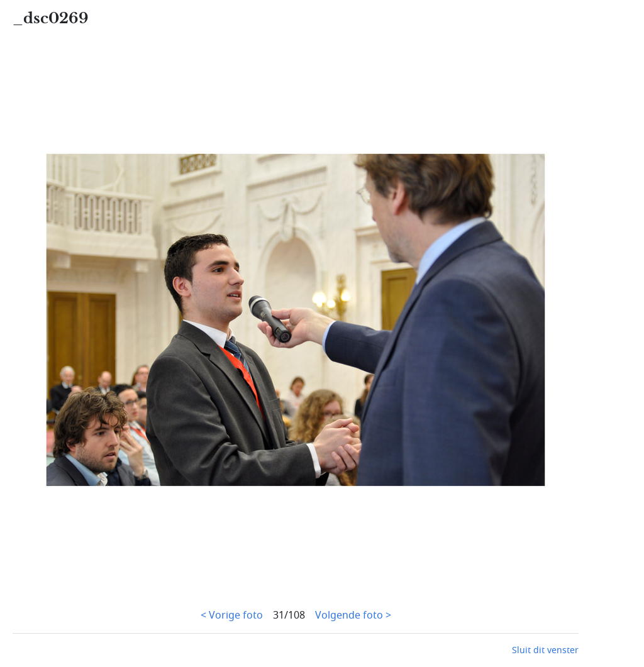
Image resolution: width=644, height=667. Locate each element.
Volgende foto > (353, 615)
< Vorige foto (232, 615)
